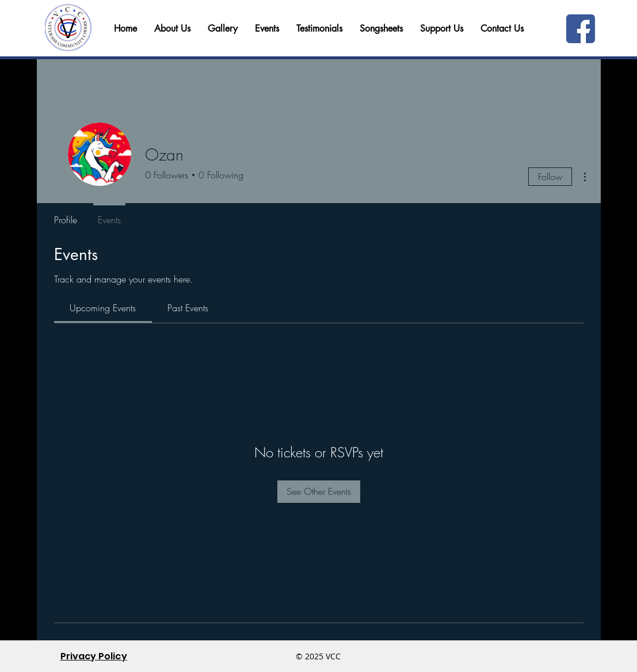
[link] (103, 308)
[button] (502, 29)
